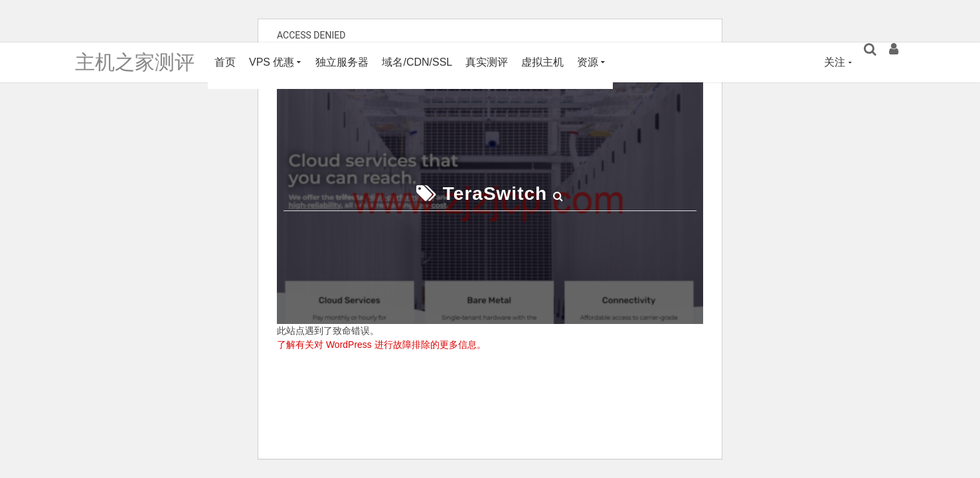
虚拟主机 (542, 62)
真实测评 (487, 62)
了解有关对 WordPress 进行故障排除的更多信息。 (381, 345)
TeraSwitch (495, 194)
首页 (225, 62)
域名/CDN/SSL (417, 62)
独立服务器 (342, 62)
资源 (588, 62)
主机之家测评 (135, 62)
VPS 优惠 (272, 62)
